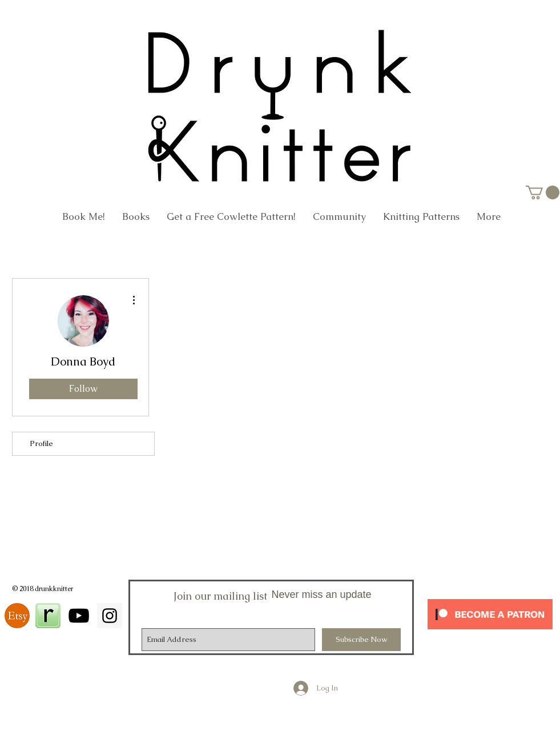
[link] (543, 192)
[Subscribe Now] (361, 640)
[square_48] (48, 616)
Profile (41, 443)
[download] (17, 616)
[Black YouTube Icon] (79, 616)
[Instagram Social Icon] (110, 616)
